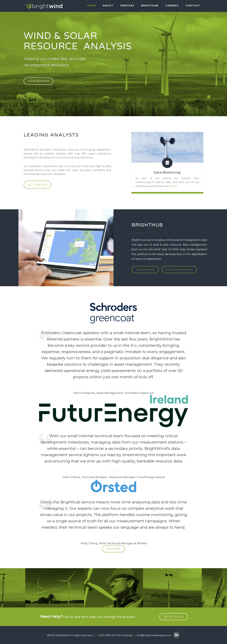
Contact (193, 6)
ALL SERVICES (37, 185)
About (108, 6)
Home (92, 6)
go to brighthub (179, 270)
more (174, 186)
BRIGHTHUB (150, 6)
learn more (145, 270)
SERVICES (127, 6)
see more (113, 548)
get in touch (174, 616)
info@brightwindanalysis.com (154, 635)
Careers (172, 6)
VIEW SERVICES (38, 81)
